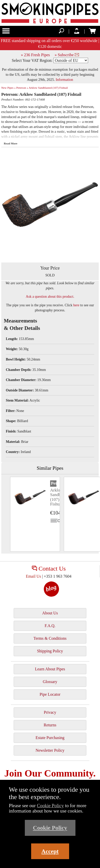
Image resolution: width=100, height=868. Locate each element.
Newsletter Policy (50, 750)
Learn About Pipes (50, 669)
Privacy (50, 712)
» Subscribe (67, 55)
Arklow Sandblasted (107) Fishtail (48, 88)
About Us (50, 613)
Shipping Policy (50, 651)
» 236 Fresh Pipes (35, 55)
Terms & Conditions (50, 638)
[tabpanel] (35, 514)
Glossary (50, 682)
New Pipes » (8, 88)
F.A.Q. (50, 626)
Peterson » (22, 88)
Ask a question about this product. (50, 297)
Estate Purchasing (50, 738)
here (76, 305)
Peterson (54, 483)
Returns (50, 725)
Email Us (33, 576)
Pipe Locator (50, 694)
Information (64, 80)
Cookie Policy (51, 806)
